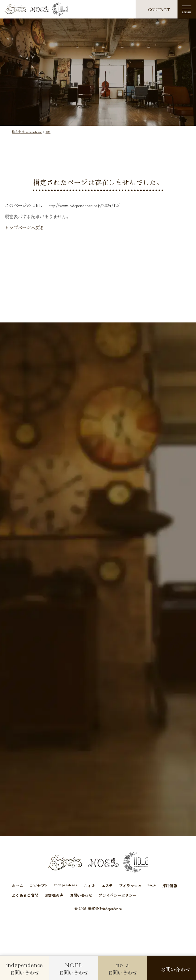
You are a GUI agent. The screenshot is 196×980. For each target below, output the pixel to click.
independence (66, 885)
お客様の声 (54, 895)
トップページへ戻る (24, 227)
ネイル (90, 886)
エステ (107, 886)
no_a (152, 885)
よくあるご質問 (25, 895)
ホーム (17, 886)
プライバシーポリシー (117, 895)
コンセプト (39, 886)
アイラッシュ (130, 886)
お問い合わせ (81, 895)
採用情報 (170, 886)
